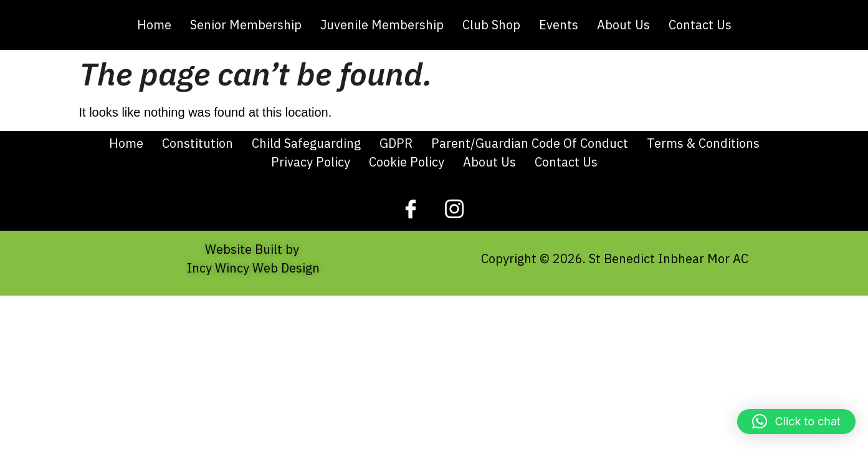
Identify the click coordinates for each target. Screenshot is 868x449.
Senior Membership (246, 25)
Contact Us (700, 25)
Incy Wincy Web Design (253, 268)
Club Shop (491, 25)
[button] (796, 422)
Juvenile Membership (382, 25)
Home (154, 25)
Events (559, 25)
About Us (623, 25)
